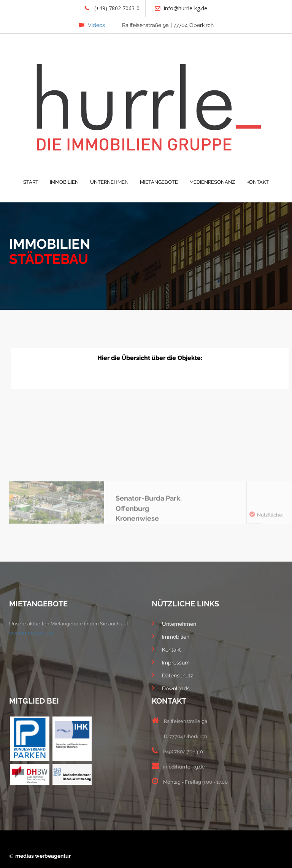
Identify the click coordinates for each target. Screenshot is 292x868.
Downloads (171, 688)
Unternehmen (174, 623)
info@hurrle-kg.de (181, 8)
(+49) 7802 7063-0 (112, 8)
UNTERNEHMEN (109, 182)
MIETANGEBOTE (159, 182)
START (31, 182)
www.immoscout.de (32, 633)
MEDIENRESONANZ (212, 182)
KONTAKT (258, 182)
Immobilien (171, 636)
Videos (92, 25)
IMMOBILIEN (64, 182)
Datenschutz (172, 675)
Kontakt (166, 649)
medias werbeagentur (43, 856)
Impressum (171, 662)
